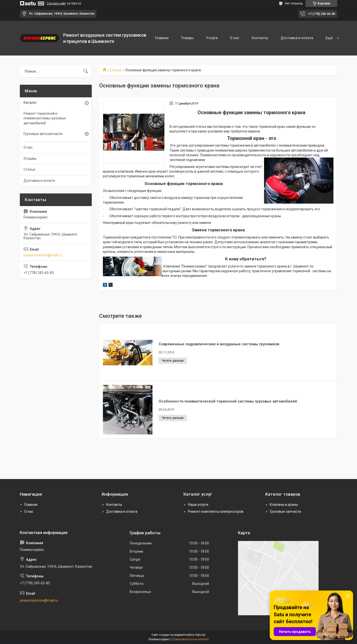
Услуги (212, 38)
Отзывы (30, 159)
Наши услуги (198, 505)
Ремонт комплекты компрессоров (216, 511)
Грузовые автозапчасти (43, 134)
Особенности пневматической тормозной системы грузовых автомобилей (228, 401)
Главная (162, 38)
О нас (235, 38)
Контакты (260, 38)
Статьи (116, 70)
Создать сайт (56, 3)
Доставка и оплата (297, 38)
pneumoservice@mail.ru (43, 255)
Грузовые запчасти (285, 511)
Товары (187, 38)
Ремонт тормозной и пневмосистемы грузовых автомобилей (45, 118)
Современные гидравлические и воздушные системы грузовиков (219, 344)
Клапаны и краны (284, 505)
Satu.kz (200, 635)
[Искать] (86, 71)
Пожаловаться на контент (190, 639)
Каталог (30, 103)
